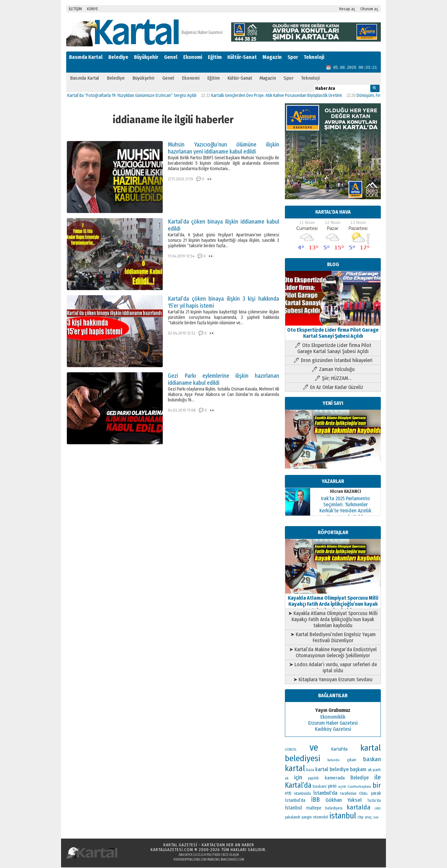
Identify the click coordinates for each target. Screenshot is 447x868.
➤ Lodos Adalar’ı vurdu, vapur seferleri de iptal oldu (333, 668)
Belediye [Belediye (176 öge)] (360, 778)
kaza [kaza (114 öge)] (310, 770)
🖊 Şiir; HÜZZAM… (333, 379)
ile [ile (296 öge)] (378, 778)
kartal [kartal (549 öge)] (295, 769)
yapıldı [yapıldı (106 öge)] (313, 779)
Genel (171, 57)
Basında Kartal (86, 57)
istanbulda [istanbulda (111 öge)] (302, 794)
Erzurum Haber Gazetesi (333, 724)
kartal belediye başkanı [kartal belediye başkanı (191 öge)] (341, 770)
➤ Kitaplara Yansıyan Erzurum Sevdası (333, 680)
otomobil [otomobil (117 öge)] (321, 818)
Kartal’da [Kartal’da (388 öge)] (298, 786)
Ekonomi (193, 57)
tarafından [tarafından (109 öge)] (348, 794)
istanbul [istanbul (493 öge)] (343, 817)
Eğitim (215, 57)
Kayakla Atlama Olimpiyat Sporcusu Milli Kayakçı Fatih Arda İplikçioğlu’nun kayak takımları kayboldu (333, 602)
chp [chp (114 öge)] (361, 818)
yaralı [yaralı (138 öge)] (376, 794)
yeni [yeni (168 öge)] (332, 787)
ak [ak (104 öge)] (287, 779)
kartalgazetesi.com (172, 850)
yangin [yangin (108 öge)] (307, 818)
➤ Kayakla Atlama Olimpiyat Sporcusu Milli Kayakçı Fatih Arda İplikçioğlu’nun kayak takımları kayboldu (333, 620)
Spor (293, 57)
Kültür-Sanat (242, 57)
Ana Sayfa (185, 856)
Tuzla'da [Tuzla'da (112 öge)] (374, 801)
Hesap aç (347, 9)
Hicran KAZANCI (345, 492)
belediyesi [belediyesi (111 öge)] (334, 809)
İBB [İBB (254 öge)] (315, 800)
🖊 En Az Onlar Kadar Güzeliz (333, 388)
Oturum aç (369, 9)
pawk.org (214, 860)
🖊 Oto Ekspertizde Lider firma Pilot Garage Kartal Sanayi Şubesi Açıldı (333, 349)
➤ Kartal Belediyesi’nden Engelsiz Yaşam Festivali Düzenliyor (333, 638)
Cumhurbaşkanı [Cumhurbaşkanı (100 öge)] (359, 787)
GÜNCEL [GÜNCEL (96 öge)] (291, 750)
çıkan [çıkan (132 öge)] (352, 760)
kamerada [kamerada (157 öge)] (335, 778)
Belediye (118, 57)
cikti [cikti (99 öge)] (378, 809)
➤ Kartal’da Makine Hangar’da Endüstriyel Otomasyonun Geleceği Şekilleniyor (333, 653)
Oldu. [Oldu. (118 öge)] (364, 794)
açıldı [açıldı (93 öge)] (342, 787)
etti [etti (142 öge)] (288, 794)
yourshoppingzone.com (190, 860)
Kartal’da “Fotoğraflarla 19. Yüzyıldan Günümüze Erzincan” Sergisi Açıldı (138, 96)
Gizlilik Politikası (207, 856)
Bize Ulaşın (231, 856)
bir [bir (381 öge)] (377, 786)
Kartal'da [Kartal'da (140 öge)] (339, 750)
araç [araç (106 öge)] (368, 818)
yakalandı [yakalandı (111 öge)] (293, 818)
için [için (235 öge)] (298, 778)
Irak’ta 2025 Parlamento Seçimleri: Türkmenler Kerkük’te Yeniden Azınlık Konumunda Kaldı (345, 508)
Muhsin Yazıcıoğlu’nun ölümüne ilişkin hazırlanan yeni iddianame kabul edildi (224, 149)
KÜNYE (93, 9)
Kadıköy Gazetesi (333, 730)
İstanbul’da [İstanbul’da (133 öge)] (295, 801)
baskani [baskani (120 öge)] (320, 787)
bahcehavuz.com (232, 860)
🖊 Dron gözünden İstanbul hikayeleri (333, 361)
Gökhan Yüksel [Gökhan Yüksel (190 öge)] (344, 801)
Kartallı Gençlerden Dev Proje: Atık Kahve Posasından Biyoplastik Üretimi (282, 96)
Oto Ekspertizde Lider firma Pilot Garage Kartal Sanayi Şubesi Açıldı (333, 331)
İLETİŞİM (75, 9)
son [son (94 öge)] (376, 818)
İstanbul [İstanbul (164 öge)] (294, 808)
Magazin (272, 57)
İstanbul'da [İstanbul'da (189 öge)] (325, 793)
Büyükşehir (146, 57)
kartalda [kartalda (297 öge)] (359, 808)
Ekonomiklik (333, 718)
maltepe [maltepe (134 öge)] (314, 809)
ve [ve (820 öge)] (314, 748)
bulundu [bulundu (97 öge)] (333, 761)
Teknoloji (314, 57)
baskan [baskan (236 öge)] (372, 760)
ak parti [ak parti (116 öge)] (374, 770)
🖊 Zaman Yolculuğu (333, 370)
